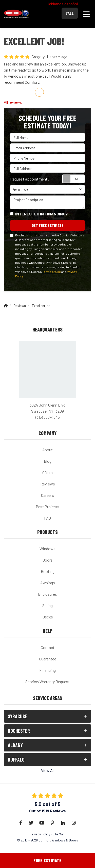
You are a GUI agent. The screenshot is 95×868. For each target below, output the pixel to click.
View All (48, 770)
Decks (48, 617)
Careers (48, 495)
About (48, 450)
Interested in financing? (41, 214)
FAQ (48, 518)
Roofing (48, 571)
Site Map (59, 834)
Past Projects (48, 507)
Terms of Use (52, 272)
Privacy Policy (40, 834)
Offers (48, 472)
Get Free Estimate (48, 225)
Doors (48, 560)
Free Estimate (48, 860)
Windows (48, 549)
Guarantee (48, 659)
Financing (48, 670)
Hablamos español (62, 4)
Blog (48, 461)
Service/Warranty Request (48, 682)
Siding (48, 605)
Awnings (48, 583)
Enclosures (48, 594)
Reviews (48, 484)
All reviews (13, 102)
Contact (48, 647)
